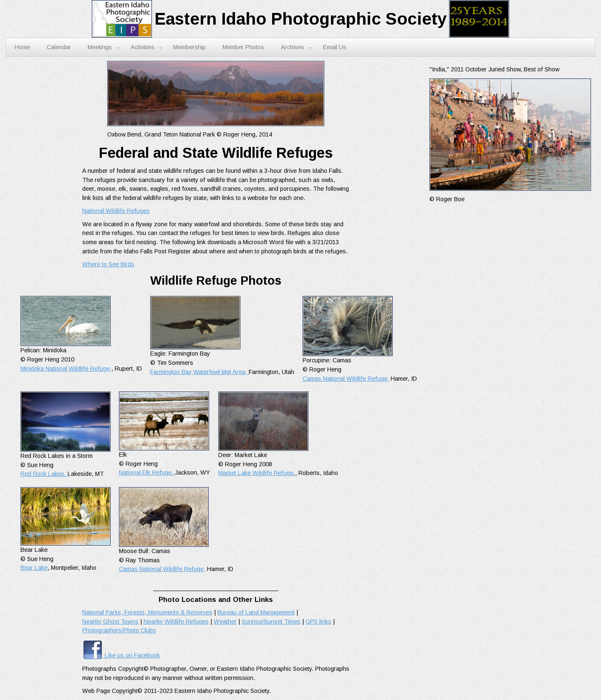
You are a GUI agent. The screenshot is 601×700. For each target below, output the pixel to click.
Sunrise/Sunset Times (271, 622)
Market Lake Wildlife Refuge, (257, 473)
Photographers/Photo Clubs (119, 630)
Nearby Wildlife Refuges (176, 622)
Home (22, 47)
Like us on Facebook (121, 655)
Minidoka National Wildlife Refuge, (66, 369)
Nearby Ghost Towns (110, 622)
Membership (189, 47)
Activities (147, 48)
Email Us (335, 47)
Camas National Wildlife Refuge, (346, 379)
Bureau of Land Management (256, 612)
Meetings (104, 48)
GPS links (318, 622)
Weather (225, 622)
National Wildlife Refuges (116, 211)
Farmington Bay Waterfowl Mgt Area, (199, 372)
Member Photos (243, 47)
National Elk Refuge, (147, 473)
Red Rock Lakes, (44, 474)
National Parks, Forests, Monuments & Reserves (147, 612)
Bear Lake (34, 568)
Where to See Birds (108, 264)
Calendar (59, 47)
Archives (297, 48)
